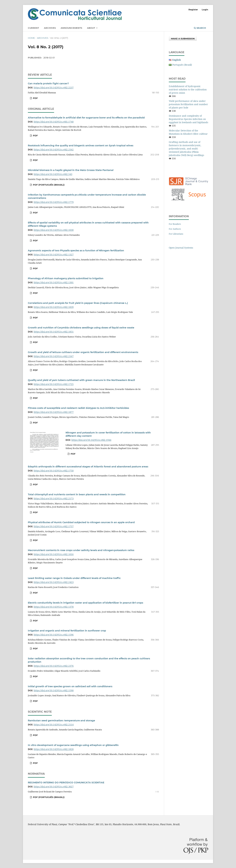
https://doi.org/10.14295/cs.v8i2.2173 (54, 498)
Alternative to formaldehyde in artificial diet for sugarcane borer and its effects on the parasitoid (86, 118)
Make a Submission (183, 39)
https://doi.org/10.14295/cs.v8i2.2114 (54, 725)
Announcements (71, 28)
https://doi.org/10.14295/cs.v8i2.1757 (54, 526)
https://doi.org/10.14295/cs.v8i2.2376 (54, 666)
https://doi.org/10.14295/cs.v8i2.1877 (54, 412)
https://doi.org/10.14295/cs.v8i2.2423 (54, 582)
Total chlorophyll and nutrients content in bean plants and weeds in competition (77, 494)
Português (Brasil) (182, 65)
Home (31, 38)
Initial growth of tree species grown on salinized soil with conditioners (70, 686)
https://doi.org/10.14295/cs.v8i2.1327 (54, 255)
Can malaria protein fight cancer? (48, 84)
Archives (50, 28)
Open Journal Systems (181, 248)
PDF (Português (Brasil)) (48, 185)
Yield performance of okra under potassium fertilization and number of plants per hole (188, 104)
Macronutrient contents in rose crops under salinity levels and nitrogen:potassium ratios (81, 550)
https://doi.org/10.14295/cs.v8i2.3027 (54, 787)
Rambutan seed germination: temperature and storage (61, 721)
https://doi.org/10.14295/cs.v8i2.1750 (54, 471)
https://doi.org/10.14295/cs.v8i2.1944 (91, 440)
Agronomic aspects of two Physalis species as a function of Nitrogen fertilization (76, 251)
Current (33, 28)
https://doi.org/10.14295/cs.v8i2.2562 (54, 150)
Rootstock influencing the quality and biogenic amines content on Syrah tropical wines (81, 146)
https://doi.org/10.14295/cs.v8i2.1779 (54, 202)
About (91, 28)
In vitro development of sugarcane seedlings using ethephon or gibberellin (73, 745)
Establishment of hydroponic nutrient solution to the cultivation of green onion (188, 89)
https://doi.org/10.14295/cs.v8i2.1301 (54, 282)
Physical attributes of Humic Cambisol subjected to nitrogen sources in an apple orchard (81, 522)
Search (200, 28)
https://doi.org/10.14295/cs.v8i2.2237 (54, 88)
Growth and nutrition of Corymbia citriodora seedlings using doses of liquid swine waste (81, 328)
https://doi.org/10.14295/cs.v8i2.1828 (54, 749)
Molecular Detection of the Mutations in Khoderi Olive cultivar (188, 132)
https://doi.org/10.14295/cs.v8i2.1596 (54, 635)
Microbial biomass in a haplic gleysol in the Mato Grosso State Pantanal (71, 170)
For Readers (175, 224)
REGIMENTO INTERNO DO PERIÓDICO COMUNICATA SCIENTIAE (66, 783)
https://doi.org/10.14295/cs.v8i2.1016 (54, 554)
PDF (35, 98)
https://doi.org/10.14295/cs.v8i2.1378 (54, 607)
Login (205, 10)
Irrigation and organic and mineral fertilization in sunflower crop (67, 631)
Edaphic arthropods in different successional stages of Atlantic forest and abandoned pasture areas (88, 467)
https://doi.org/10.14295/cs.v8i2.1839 (54, 307)
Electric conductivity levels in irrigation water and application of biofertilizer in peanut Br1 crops (85, 603)
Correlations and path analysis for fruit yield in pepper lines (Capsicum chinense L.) (78, 303)
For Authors (175, 229)
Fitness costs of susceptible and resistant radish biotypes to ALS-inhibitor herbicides (78, 408)
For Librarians (176, 234)
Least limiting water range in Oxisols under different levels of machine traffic (74, 578)
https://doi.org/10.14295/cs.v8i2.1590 (54, 690)
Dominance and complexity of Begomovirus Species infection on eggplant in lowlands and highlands (188, 119)
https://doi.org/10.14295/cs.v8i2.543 (53, 174)
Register (193, 10)
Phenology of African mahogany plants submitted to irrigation (66, 278)
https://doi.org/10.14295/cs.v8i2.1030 (54, 230)
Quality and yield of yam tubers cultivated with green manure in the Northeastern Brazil (81, 380)
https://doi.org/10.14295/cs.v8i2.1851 (54, 332)
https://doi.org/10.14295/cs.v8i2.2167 (54, 356)
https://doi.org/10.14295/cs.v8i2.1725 (54, 384)
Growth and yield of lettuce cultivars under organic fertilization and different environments (83, 352)
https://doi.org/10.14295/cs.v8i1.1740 (54, 122)
